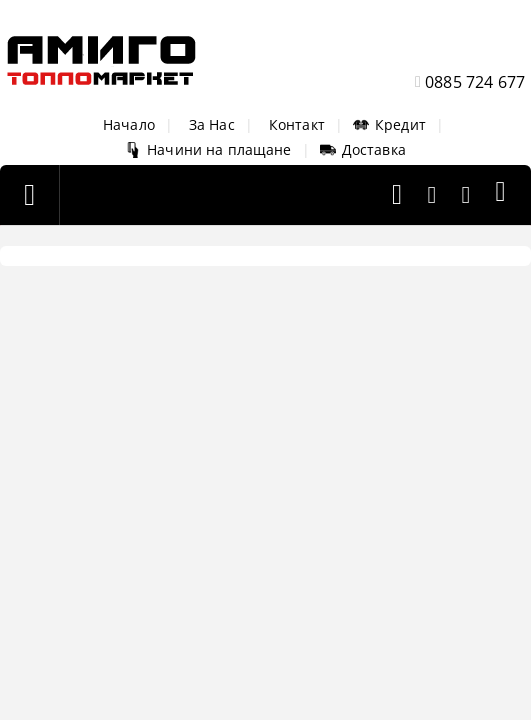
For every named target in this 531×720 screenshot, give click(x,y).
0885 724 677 (475, 82)
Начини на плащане (208, 149)
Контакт (297, 124)
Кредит (389, 124)
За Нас (212, 124)
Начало (129, 124)
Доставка (363, 149)
